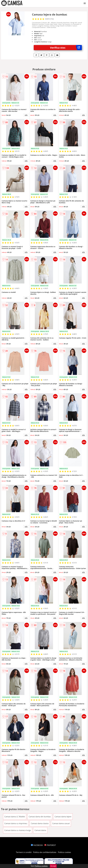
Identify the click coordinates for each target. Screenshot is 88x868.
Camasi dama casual (61, 823)
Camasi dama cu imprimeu (16, 823)
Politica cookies (65, 852)
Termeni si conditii (24, 852)
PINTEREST (50, 845)
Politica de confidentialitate (45, 852)
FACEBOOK (37, 845)
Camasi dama (40, 830)
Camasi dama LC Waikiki (15, 817)
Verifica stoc (66, 48)
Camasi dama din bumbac (40, 817)
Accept (53, 866)
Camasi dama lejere (63, 817)
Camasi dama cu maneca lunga (18, 830)
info (26, 115)
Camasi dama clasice (40, 823)
